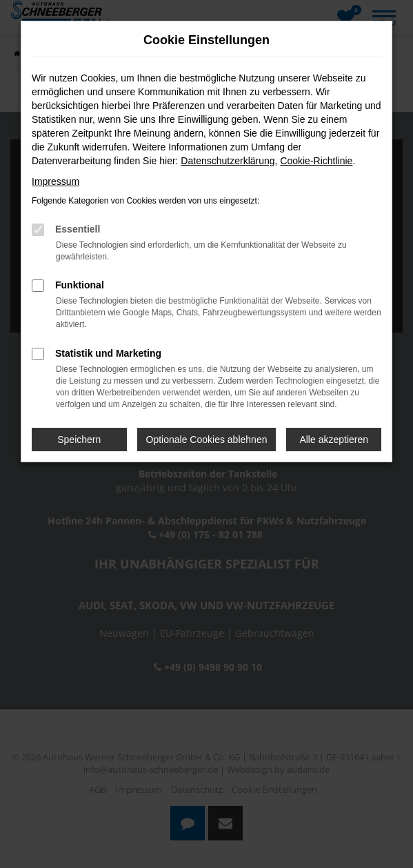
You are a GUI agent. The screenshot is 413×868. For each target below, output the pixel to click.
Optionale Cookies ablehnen (207, 440)
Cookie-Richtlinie (316, 161)
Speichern (79, 440)
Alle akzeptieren (334, 440)
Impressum (56, 181)
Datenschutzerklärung (228, 161)
